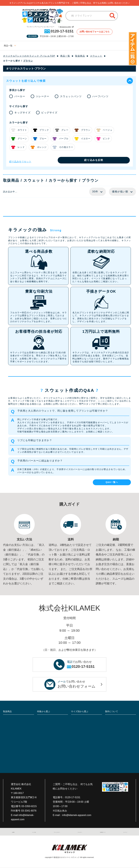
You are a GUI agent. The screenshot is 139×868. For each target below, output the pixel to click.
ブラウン (28, 61)
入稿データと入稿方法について (120, 725)
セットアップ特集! (46, 732)
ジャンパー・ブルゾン (14, 742)
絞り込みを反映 (94, 160)
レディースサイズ (28, 46)
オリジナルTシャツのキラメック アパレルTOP (29, 56)
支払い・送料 (112, 732)
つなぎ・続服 (10, 729)
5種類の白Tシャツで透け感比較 (52, 722)
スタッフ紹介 (32, 832)
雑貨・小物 (8, 762)
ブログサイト (78, 46)
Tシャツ (7, 719)
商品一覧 (65, 56)
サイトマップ (121, 832)
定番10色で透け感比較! (48, 729)
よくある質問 (112, 729)
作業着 (6, 725)
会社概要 (16, 832)
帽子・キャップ (11, 732)
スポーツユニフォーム (14, 759)
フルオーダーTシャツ (47, 719)
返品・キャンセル (114, 735)
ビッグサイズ (46, 46)
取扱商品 (80, 56)
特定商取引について (100, 832)
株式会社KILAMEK (63, 27)
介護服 (6, 756)
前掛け (6, 746)
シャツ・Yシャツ (11, 752)
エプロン (7, 735)
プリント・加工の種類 (116, 719)
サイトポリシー (77, 832)
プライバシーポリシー (54, 832)
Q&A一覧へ (114, 482)
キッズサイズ (62, 46)
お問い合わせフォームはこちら (95, 32)
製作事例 (109, 722)
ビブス (6, 749)
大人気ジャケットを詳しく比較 (52, 725)
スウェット (97, 56)
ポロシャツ (8, 722)
